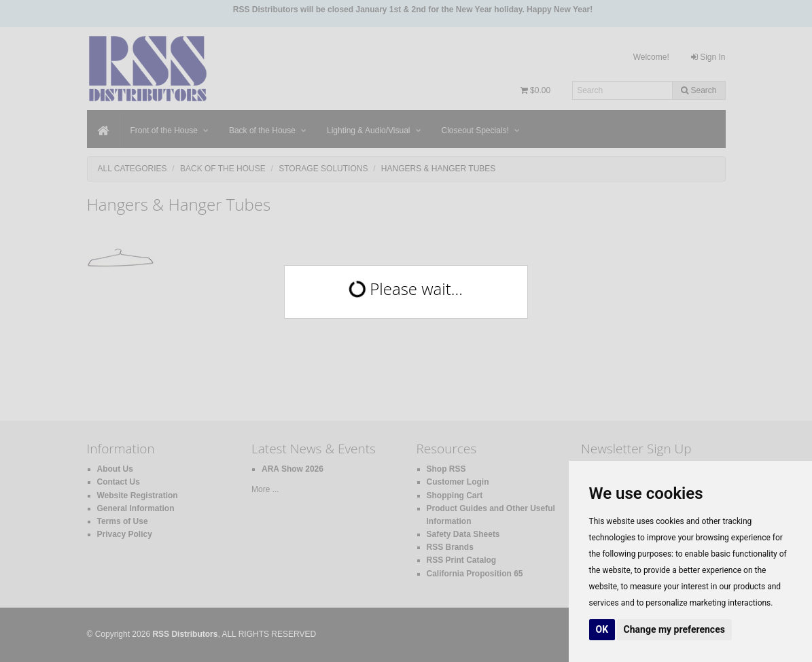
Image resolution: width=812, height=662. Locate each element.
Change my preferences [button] (674, 629)
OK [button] (602, 629)
